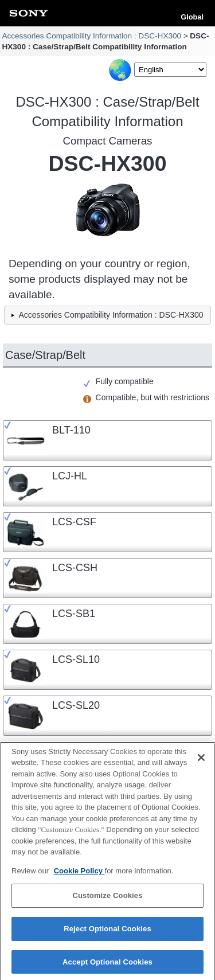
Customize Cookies (107, 899)
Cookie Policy (79, 874)
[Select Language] (170, 70)
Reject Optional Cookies (107, 932)
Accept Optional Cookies (107, 965)
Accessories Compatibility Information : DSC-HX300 (91, 36)
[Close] (201, 761)
